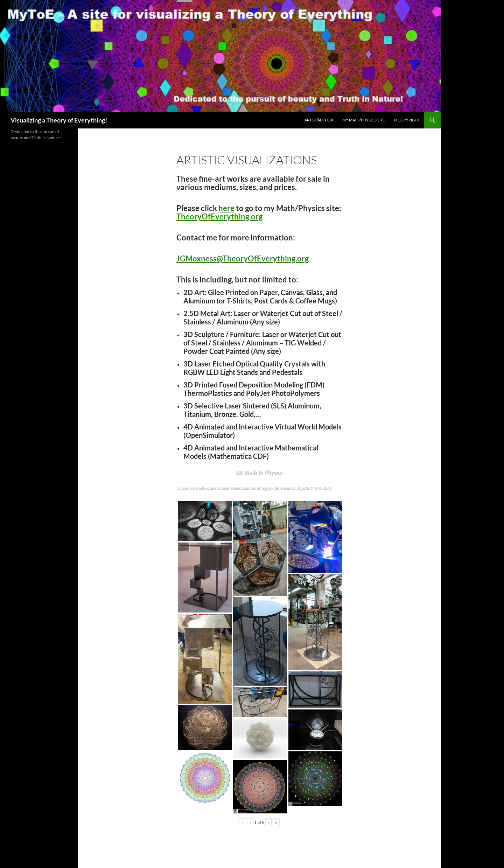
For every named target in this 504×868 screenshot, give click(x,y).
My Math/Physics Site (363, 120)
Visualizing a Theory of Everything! (59, 120)
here (226, 208)
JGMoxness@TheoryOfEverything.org (243, 258)
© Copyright (407, 120)
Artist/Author (319, 120)
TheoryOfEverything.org (219, 216)
